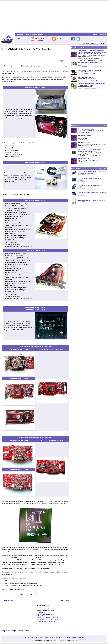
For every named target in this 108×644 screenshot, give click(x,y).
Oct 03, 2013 (81, 202)
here (22, 589)
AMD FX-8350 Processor (85, 77)
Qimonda (21, 323)
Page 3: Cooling (41, 612)
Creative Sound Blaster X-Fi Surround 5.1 (90, 70)
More (101, 48)
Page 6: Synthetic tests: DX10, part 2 (47, 619)
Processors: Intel (94, 88)
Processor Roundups (94, 58)
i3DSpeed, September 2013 (86, 129)
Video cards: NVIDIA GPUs (95, 67)
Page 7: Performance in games (46, 622)
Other (51, 637)
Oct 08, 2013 (81, 175)
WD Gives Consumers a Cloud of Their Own (91, 200)
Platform (27, 637)
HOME (20, 39)
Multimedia (39, 637)
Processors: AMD (94, 80)
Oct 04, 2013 (81, 196)
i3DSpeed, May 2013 (84, 159)
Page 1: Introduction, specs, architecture (48, 608)
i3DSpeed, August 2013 (85, 135)
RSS (105, 48)
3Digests (88, 132)
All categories (40, 41)
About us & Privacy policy (62, 637)
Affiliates (96, 35)
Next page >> (65, 66)
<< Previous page (7, 66)
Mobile (46, 637)
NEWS (60, 39)
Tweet (61, 61)
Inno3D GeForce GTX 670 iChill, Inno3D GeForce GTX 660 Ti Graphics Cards (90, 62)
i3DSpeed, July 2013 (84, 143)
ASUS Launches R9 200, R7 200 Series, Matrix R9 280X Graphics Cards (92, 172)
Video (33, 637)
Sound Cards (92, 73)
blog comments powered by (16, 631)
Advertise (103, 35)
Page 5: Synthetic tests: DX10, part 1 (47, 617)
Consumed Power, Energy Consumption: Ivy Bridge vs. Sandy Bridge (91, 84)
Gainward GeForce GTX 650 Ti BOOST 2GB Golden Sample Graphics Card (91, 151)
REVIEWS (40, 39)
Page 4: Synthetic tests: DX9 (45, 615)
